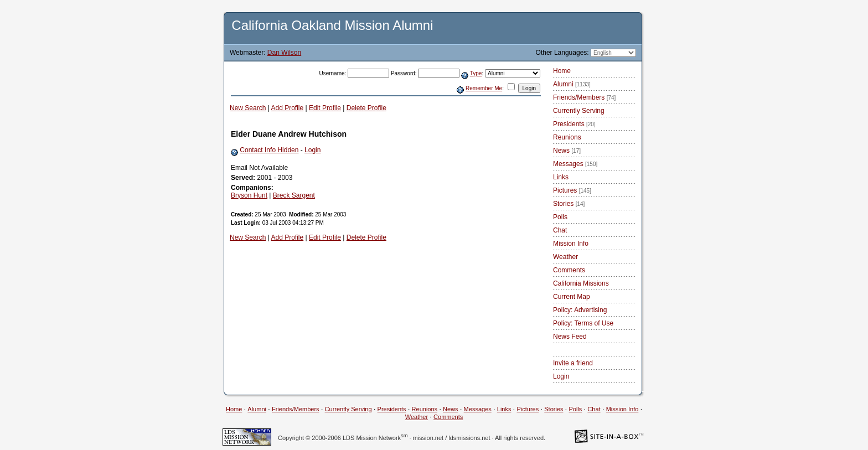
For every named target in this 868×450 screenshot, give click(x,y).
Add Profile (288, 108)
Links (561, 177)
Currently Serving (579, 111)
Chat (560, 230)
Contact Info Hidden (269, 150)
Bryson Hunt (249, 195)
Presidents (574, 124)
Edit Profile (325, 108)
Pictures (572, 190)
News (567, 151)
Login (312, 150)
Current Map (572, 297)
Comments (569, 270)
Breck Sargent (294, 195)
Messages (575, 164)
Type (476, 73)
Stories (569, 204)
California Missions (581, 283)
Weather (565, 257)
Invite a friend (573, 363)
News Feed (570, 337)
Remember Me (484, 88)
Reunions (567, 137)
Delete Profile (366, 108)
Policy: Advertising (580, 310)
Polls (560, 217)
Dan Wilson (284, 53)
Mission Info (571, 244)
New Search (248, 108)
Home (562, 71)
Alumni (572, 84)
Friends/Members (584, 97)
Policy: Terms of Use (583, 323)
